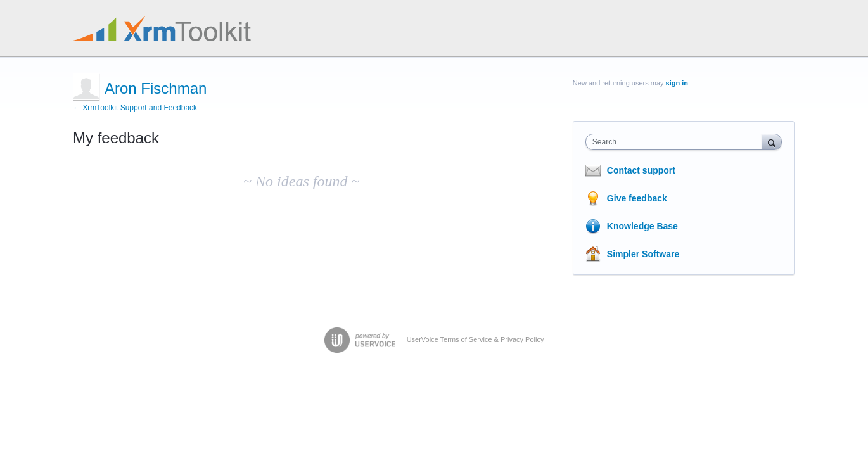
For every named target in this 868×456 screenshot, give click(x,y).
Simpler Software (643, 254)
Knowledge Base (642, 226)
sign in (677, 83)
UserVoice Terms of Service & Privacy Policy (475, 339)
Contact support (641, 170)
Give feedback (637, 198)
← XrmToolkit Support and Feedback (135, 108)
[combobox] (677, 142)
